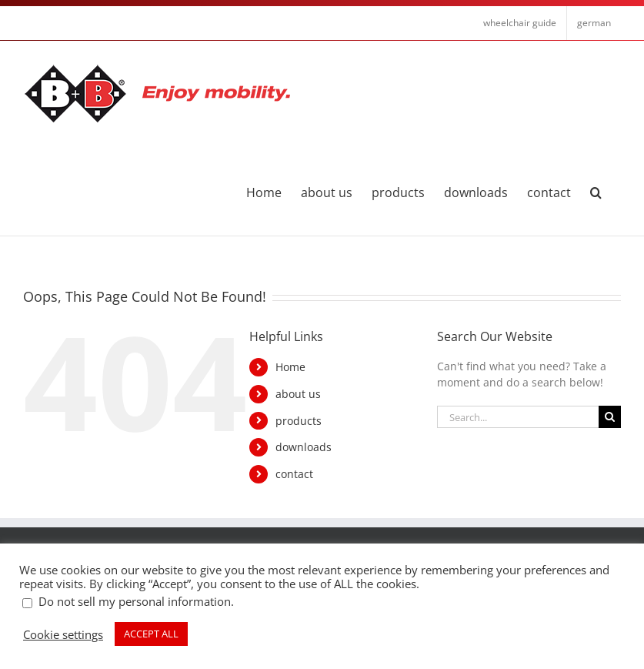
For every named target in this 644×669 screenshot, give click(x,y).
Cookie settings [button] (63, 634)
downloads (304, 447)
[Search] (610, 417)
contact (294, 474)
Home (290, 367)
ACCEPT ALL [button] (151, 634)
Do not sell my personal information (135, 601)
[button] (596, 191)
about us (298, 394)
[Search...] (518, 417)
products (299, 421)
